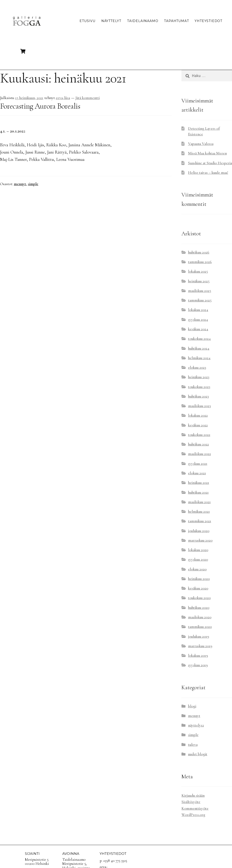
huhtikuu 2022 (198, 444)
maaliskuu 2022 (199, 454)
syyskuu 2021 (198, 464)
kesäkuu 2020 (198, 588)
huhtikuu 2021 (198, 492)
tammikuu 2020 (200, 627)
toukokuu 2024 (199, 339)
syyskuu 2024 (198, 320)
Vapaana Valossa (201, 144)
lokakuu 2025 (198, 271)
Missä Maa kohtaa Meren (207, 153)
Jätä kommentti (88, 98)
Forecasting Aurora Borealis (40, 106)
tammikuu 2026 (200, 262)
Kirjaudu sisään (193, 795)
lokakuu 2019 (198, 655)
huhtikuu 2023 (198, 396)
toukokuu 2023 (199, 387)
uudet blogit (198, 754)
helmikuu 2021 (199, 511)
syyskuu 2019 (198, 665)
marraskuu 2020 (200, 540)
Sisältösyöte (191, 802)
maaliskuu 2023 (199, 406)
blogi (192, 706)
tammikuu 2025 (200, 300)
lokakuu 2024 (198, 310)
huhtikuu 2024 (199, 348)
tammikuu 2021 (200, 521)
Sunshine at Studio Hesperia (210, 163)
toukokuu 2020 (199, 598)
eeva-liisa (63, 98)
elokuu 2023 (197, 367)
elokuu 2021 (197, 473)
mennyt (20, 184)
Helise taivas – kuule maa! (208, 173)
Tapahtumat (176, 21)
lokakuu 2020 (198, 550)
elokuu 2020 (197, 569)
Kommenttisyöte (195, 808)
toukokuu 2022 (199, 435)
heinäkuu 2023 (199, 377)
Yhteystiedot (208, 21)
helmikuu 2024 (199, 358)
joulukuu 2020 (199, 531)
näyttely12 (196, 725)
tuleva (193, 745)
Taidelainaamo (143, 21)
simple (33, 184)
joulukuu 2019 (199, 636)
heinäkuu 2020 (199, 579)
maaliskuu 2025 (200, 291)
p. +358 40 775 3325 (113, 861)
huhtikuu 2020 (199, 608)
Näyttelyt (111, 21)
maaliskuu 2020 (200, 617)
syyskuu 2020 (198, 559)
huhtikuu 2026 (199, 252)
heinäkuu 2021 (199, 483)
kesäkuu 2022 (198, 425)
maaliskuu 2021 (199, 502)
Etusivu (87, 21)
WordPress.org (193, 815)
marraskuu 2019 (200, 646)
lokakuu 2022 (198, 415)
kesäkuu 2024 (198, 329)
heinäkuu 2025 (199, 281)
